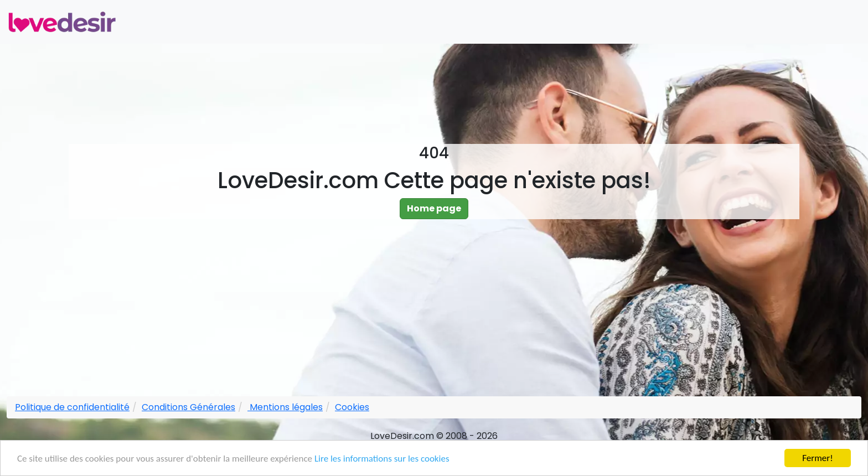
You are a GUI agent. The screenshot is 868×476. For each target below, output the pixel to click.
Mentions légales (285, 407)
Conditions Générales (188, 407)
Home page (434, 208)
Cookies (352, 407)
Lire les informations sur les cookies (382, 459)
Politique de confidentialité (72, 407)
